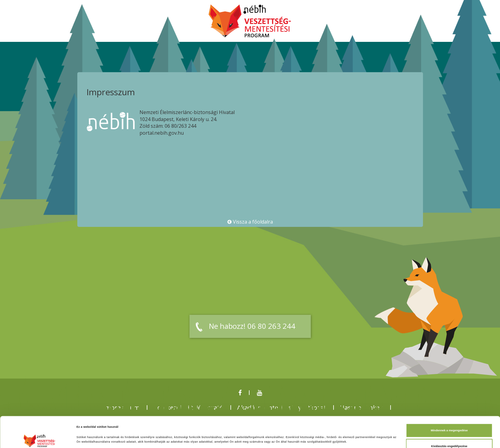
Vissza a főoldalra (250, 222)
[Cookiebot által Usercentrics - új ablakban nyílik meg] (39, 438)
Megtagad (449, 433)
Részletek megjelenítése (269, 438)
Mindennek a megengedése (449, 402)
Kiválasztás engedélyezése (449, 417)
